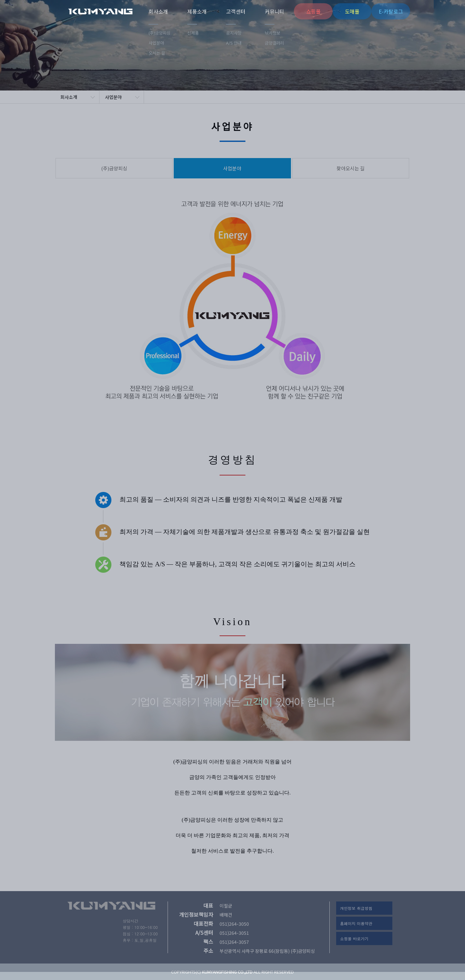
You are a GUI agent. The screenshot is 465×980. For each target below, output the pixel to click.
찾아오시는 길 (351, 168)
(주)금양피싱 (108, 11)
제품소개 (197, 11)
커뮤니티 (274, 11)
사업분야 (113, 97)
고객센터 (236, 11)
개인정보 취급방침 (356, 908)
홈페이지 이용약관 (356, 923)
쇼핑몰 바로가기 (354, 938)
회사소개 (158, 11)
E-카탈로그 (391, 11)
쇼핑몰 (313, 11)
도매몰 (352, 11)
